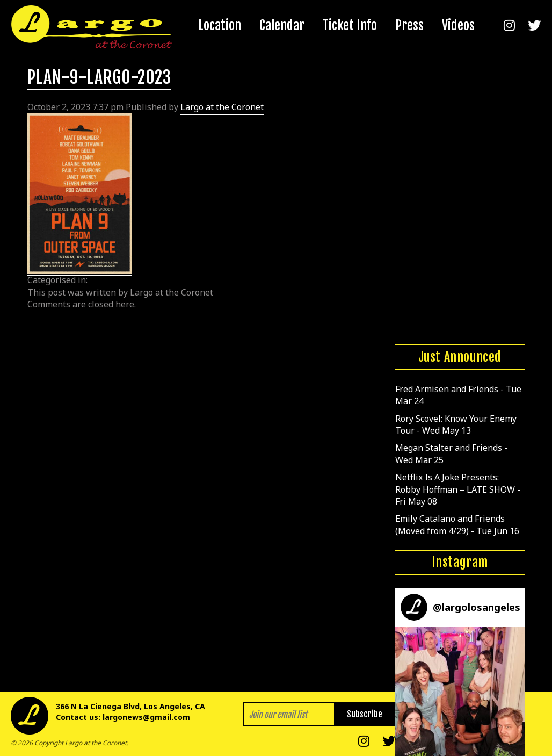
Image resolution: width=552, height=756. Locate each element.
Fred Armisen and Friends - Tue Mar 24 (458, 395)
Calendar (282, 25)
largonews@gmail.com (146, 717)
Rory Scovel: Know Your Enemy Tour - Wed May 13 (456, 424)
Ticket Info (350, 25)
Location (220, 25)
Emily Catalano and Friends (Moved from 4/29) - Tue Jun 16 (457, 524)
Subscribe (365, 714)
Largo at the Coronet (222, 107)
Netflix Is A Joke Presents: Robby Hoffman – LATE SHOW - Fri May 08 (458, 489)
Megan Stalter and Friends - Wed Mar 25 (451, 453)
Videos (458, 25)
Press (409, 25)
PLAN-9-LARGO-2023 (99, 77)
